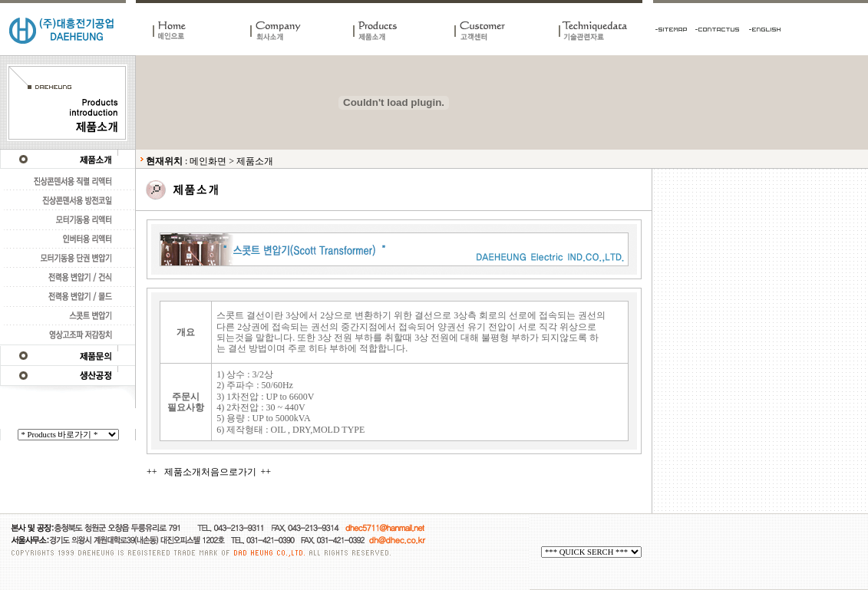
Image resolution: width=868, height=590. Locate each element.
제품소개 (255, 161)
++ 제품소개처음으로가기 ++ (209, 472)
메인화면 (208, 161)
